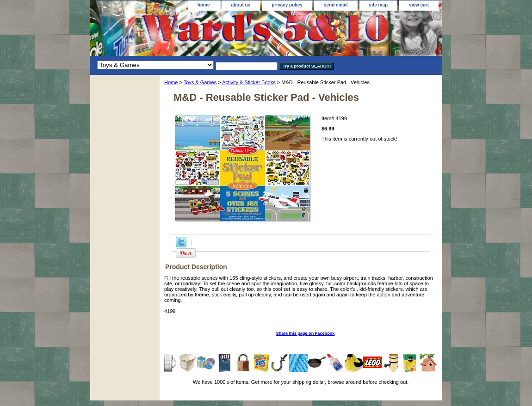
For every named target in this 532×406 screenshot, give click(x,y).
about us (241, 5)
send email (336, 5)
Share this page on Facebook (306, 333)
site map (379, 5)
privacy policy (287, 5)
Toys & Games (200, 82)
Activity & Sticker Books (249, 82)
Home (171, 82)
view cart (419, 5)
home (204, 5)
